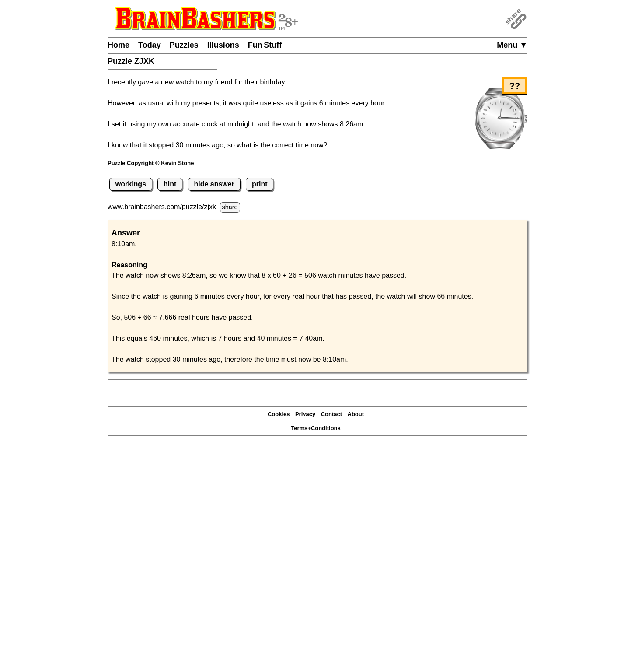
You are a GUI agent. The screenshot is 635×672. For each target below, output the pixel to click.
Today (150, 45)
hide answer (214, 184)
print (260, 184)
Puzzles (184, 45)
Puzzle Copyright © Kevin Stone (151, 163)
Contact (331, 414)
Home (119, 45)
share (230, 207)
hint (170, 184)
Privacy (305, 414)
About (356, 414)
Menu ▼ (512, 45)
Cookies (279, 414)
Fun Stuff (265, 45)
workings (131, 184)
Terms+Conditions (316, 428)
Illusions (223, 45)
